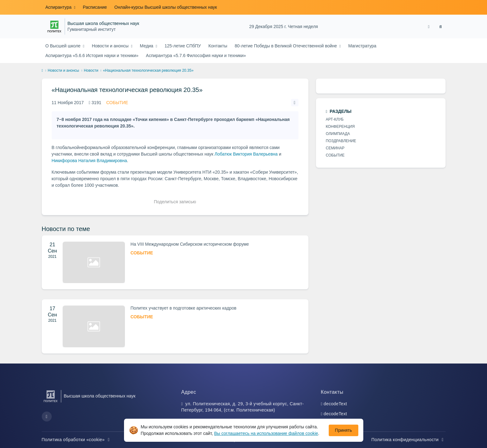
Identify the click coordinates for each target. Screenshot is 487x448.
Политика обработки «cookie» (77, 440)
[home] (42, 71)
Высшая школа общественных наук (103, 24)
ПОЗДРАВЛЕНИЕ (341, 141)
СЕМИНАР (335, 148)
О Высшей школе (64, 46)
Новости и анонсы (111, 46)
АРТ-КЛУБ (335, 119)
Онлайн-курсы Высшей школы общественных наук (166, 7)
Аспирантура (59, 7)
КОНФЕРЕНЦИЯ (340, 127)
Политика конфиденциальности (408, 440)
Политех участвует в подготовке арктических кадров (184, 308)
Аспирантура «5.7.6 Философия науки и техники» (196, 55)
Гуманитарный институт (92, 29)
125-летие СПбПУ (183, 46)
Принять (344, 430)
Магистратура (362, 46)
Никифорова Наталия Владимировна (89, 161)
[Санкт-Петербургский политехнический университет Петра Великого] (54, 26)
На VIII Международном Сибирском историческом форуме (190, 244)
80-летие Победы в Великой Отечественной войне (286, 46)
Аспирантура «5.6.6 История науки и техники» (92, 55)
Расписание (95, 7)
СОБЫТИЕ (117, 103)
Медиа (147, 46)
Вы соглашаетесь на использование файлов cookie (266, 433)
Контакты (218, 46)
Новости (91, 70)
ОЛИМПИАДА (338, 134)
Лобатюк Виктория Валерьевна (246, 154)
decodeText (335, 404)
